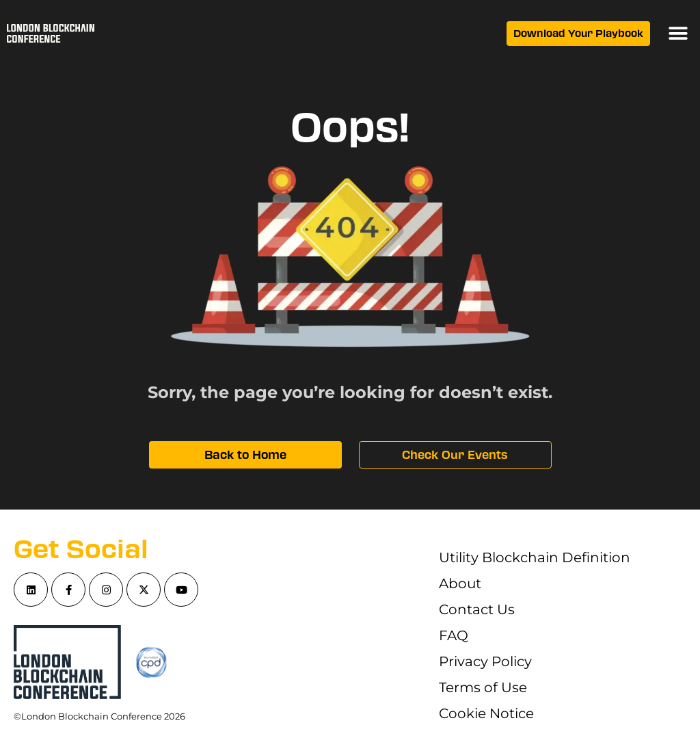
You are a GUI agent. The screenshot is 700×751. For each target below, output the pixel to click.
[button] (678, 34)
